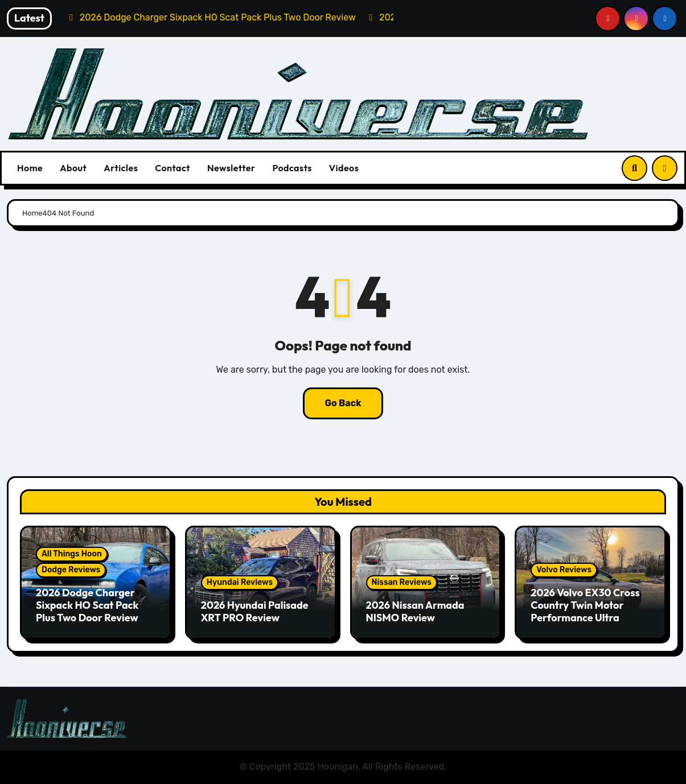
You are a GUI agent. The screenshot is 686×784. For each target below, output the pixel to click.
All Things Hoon (72, 554)
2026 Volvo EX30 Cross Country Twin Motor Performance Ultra (585, 605)
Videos (344, 168)
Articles (121, 168)
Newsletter (231, 168)
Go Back (343, 403)
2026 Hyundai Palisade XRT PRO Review (255, 611)
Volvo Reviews (564, 570)
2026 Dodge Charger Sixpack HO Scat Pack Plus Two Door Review (87, 605)
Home (30, 168)
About (73, 168)
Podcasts (292, 168)
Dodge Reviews (71, 570)
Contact (172, 168)
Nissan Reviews (402, 582)
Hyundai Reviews (240, 582)
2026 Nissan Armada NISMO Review (415, 611)
